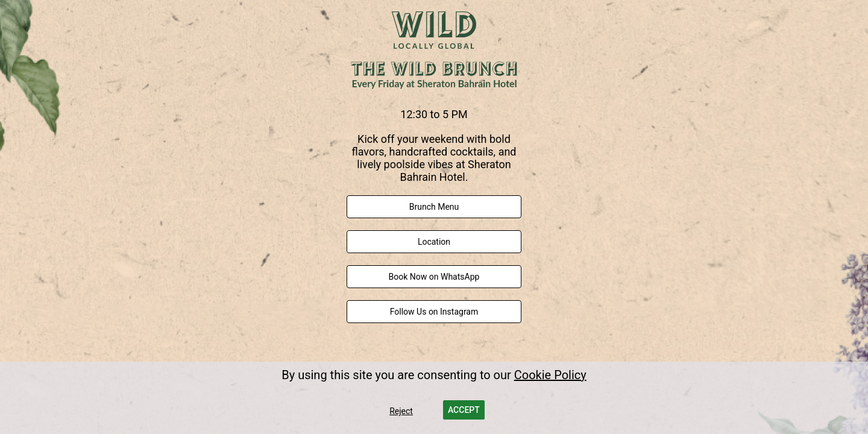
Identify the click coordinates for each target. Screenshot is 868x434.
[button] (464, 410)
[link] (434, 207)
